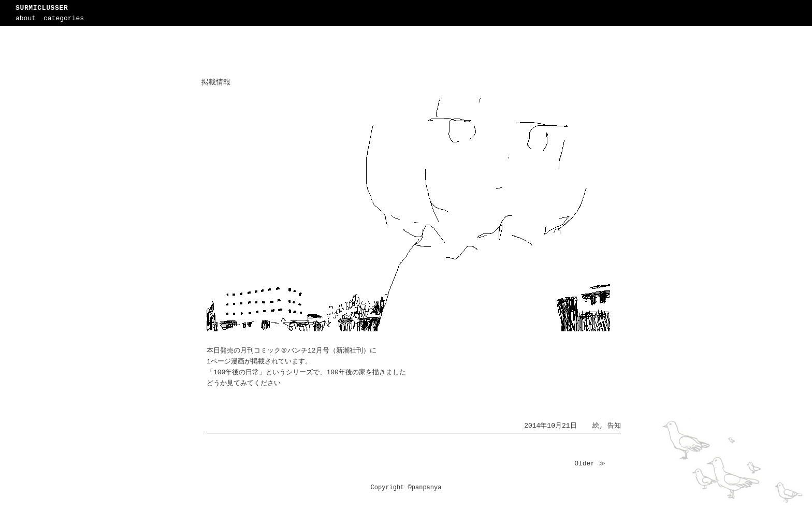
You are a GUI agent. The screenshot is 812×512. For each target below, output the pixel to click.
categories (64, 18)
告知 (614, 426)
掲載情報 (216, 82)
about (26, 18)
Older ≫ (590, 464)
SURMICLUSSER (42, 8)
